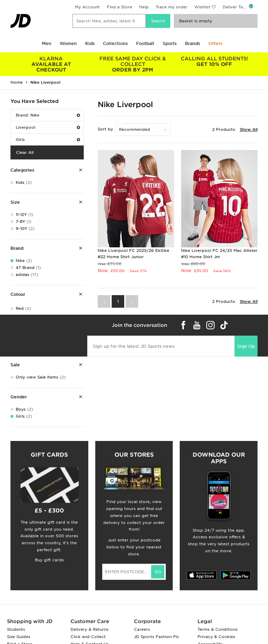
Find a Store (120, 7)
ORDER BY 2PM (133, 64)
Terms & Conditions (218, 629)
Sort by (105, 129)
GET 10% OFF (214, 61)
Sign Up (246, 346)
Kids (90, 43)
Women (68, 43)
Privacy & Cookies (216, 637)
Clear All (25, 152)
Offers (215, 43)
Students (16, 629)
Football (145, 43)
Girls (48, 140)
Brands (192, 43)
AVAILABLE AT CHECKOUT (51, 64)
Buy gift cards (49, 560)
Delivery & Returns (90, 629)
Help (144, 7)
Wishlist (202, 7)
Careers (142, 629)
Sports (170, 43)
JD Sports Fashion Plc (157, 637)
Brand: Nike (48, 115)
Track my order (172, 7)
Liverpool (48, 127)
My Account (87, 7)
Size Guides (19, 637)
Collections (115, 43)
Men (47, 43)
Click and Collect (88, 637)
